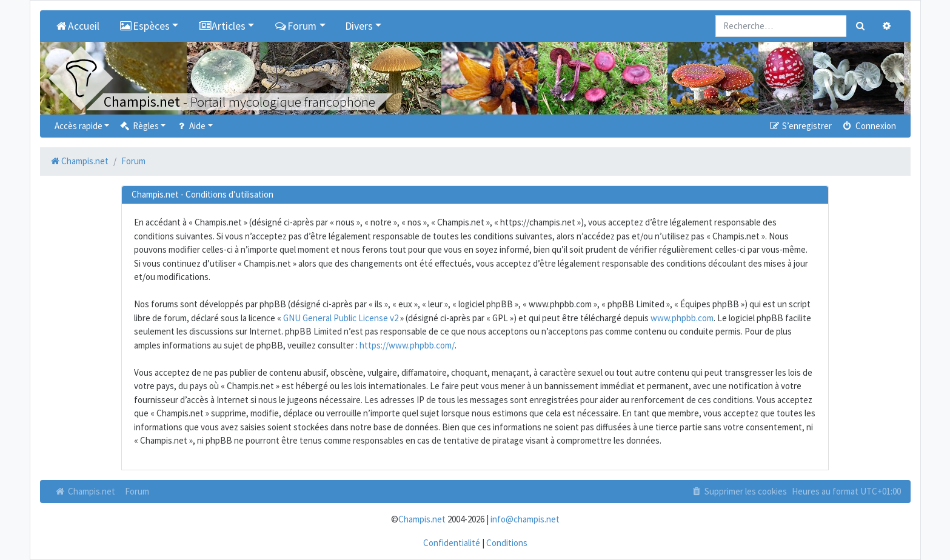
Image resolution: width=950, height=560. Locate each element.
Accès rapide (79, 126)
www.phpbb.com (682, 318)
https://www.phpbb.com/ (407, 345)
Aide (190, 126)
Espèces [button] (144, 26)
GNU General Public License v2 (341, 318)
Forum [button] (295, 26)
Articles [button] (222, 26)
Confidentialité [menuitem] (452, 543)
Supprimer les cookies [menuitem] (738, 491)
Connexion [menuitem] (868, 126)
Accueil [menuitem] (77, 26)
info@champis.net (525, 519)
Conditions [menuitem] (507, 543)
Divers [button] (359, 26)
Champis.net (85, 491)
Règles (139, 126)
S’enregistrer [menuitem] (800, 126)
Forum (137, 491)
